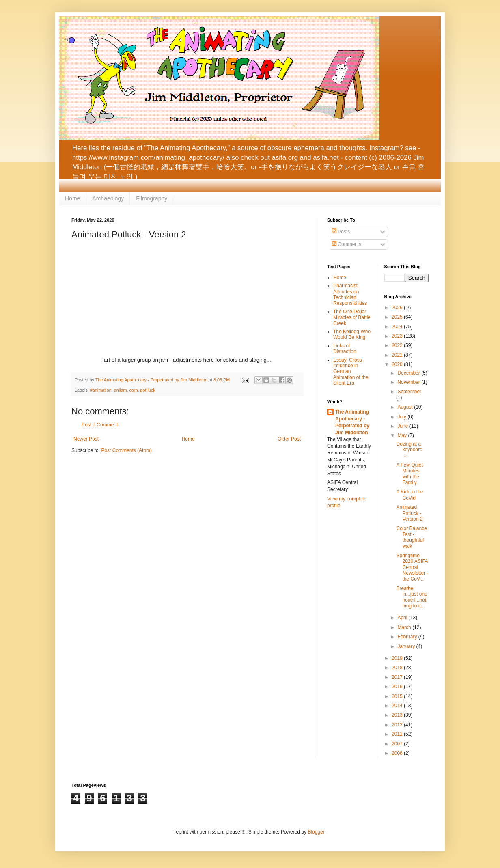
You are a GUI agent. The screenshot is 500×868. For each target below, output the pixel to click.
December (409, 373)
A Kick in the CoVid (409, 495)
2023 (398, 336)
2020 (398, 364)
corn (133, 390)
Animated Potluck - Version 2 (409, 513)
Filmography (152, 198)
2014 (398, 706)
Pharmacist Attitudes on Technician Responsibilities (350, 294)
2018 (398, 668)
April (403, 618)
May (403, 435)
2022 (398, 345)
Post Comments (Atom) (126, 450)
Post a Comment (100, 425)
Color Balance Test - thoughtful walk (411, 537)
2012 (398, 725)
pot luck (148, 390)
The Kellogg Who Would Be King (352, 334)
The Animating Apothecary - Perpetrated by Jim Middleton (352, 422)
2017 (398, 677)
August (406, 407)
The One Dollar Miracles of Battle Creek (352, 318)
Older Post (289, 439)
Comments (346, 244)
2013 (398, 715)
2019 (398, 658)
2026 (398, 308)
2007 (398, 744)
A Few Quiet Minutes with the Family (409, 474)
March (405, 627)
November (409, 382)
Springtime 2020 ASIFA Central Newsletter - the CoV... (412, 567)
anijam (121, 390)
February (408, 637)
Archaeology (108, 198)
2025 (398, 317)
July (402, 417)
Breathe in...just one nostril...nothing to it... (412, 597)
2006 (398, 753)
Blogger (316, 832)
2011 (398, 734)
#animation (101, 390)
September (409, 392)
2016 (398, 687)
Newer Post (86, 439)
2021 (398, 355)
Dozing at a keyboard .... (409, 450)
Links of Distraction (345, 349)
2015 (398, 696)
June (403, 426)
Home (72, 198)
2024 (398, 327)
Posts (341, 232)
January (407, 646)
